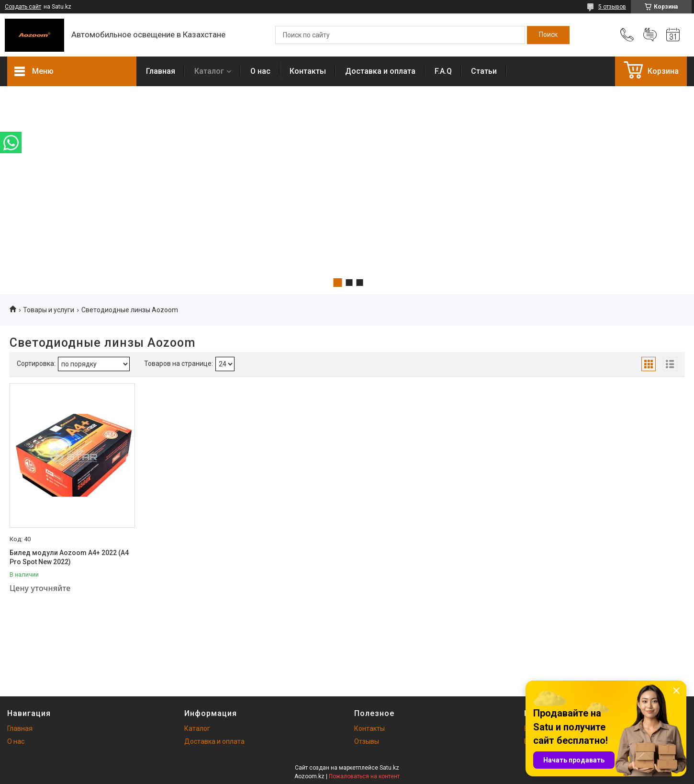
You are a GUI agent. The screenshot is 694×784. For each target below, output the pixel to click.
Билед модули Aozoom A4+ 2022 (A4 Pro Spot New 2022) (69, 557)
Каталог (209, 71)
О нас (260, 71)
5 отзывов (612, 7)
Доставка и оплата (380, 71)
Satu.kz (389, 768)
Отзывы (367, 741)
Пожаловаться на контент (364, 776)
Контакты (308, 71)
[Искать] (548, 35)
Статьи (484, 71)
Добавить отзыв (650, 35)
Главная (161, 71)
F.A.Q (443, 71)
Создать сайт (23, 7)
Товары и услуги (49, 310)
